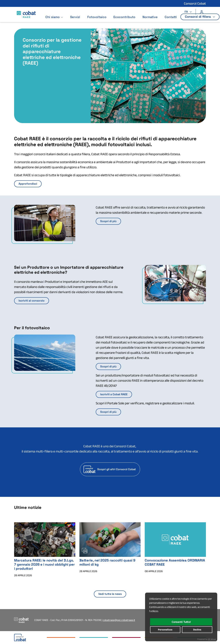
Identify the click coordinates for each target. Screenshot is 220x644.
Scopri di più (108, 221)
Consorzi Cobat (195, 3)
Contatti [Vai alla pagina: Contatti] (172, 20)
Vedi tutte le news (110, 594)
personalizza (165, 630)
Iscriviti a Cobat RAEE (114, 394)
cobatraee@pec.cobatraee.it (119, 620)
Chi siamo (54, 20)
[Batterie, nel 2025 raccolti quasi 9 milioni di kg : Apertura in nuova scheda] (110, 539)
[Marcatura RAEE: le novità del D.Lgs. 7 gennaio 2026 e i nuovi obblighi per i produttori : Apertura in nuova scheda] (45, 539)
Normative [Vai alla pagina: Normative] (152, 20)
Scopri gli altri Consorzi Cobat (117, 469)
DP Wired (212, 639)
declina (197, 630)
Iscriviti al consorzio (32, 301)
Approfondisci (28, 184)
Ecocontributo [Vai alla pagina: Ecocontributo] (126, 20)
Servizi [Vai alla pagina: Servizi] (77, 20)
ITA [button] (186, 12)
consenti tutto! (181, 622)
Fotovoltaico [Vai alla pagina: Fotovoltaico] (98, 20)
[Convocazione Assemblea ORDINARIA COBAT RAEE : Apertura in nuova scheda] (175, 539)
